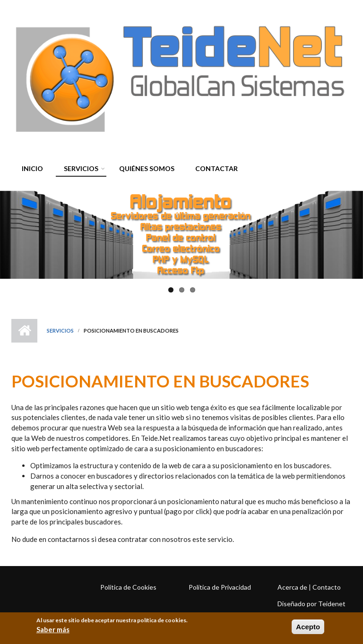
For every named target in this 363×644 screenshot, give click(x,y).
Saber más (53, 629)
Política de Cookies (128, 587)
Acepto (308, 627)
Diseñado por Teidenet (311, 604)
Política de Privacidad (220, 587)
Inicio (32, 168)
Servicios (79, 170)
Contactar (216, 168)
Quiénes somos (147, 168)
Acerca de (292, 587)
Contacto (327, 587)
